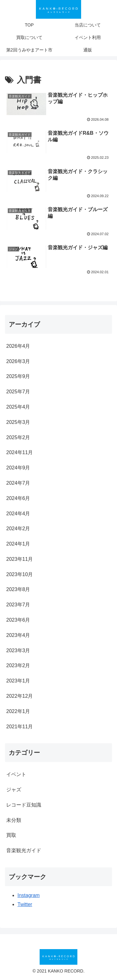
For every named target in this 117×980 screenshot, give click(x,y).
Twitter (25, 904)
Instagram (29, 895)
